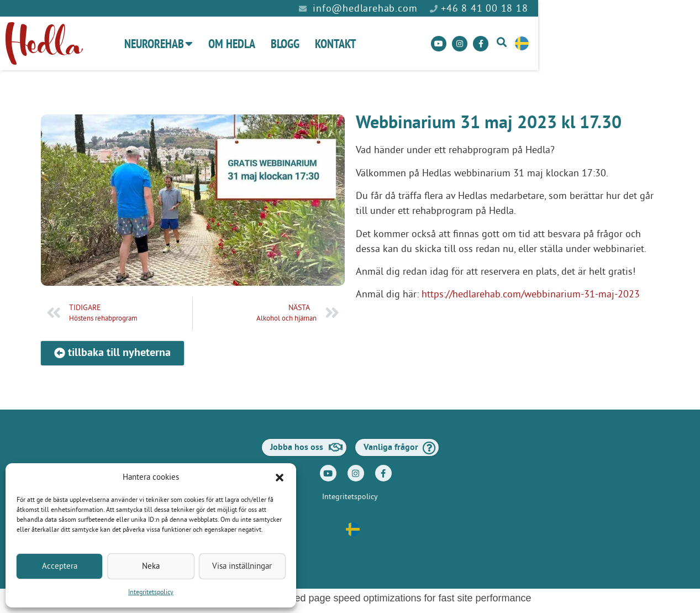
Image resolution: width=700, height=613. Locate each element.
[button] (280, 478)
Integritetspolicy (151, 593)
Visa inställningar (242, 566)
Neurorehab (235, 44)
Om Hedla (308, 44)
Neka (151, 566)
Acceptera (60, 566)
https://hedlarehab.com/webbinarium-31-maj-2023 (531, 295)
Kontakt (412, 44)
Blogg (361, 44)
